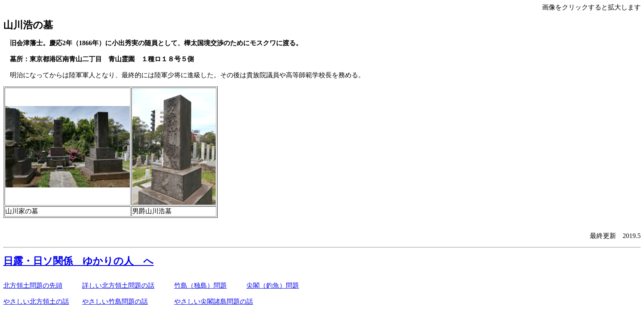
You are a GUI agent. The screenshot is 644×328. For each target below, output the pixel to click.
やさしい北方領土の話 (36, 301)
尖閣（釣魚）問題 (273, 285)
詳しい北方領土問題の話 (118, 285)
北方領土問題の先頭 (33, 285)
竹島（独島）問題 (200, 285)
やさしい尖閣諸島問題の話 (214, 301)
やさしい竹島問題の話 (115, 301)
